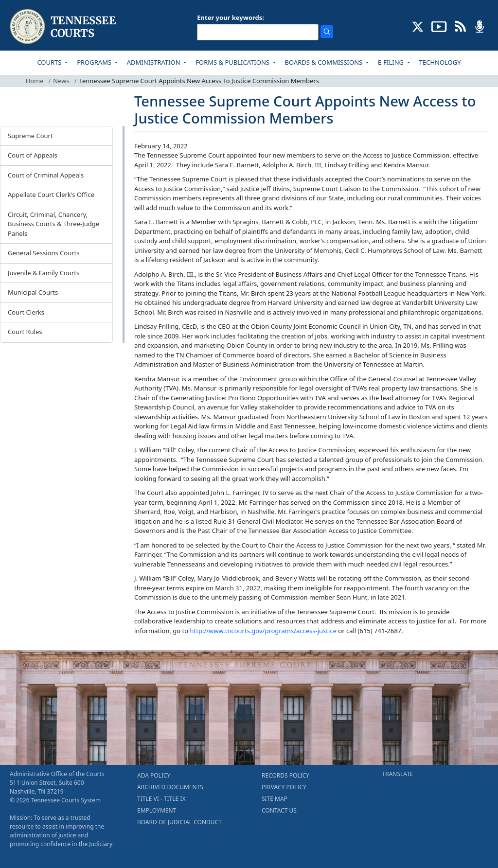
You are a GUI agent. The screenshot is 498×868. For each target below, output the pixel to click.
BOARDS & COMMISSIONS (325, 62)
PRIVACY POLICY (284, 787)
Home (35, 81)
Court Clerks (26, 312)
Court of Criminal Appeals (46, 175)
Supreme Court (30, 136)
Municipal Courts (33, 292)
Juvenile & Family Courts (44, 273)
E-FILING (392, 62)
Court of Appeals (33, 155)
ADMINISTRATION (154, 62)
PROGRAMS (95, 62)
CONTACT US (279, 810)
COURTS (50, 62)
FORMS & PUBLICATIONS (233, 62)
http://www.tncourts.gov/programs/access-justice (263, 631)
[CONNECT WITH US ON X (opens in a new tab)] (418, 26)
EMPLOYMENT (157, 810)
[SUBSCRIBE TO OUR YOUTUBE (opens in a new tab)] (439, 26)
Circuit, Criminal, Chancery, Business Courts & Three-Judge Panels (53, 224)
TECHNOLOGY (440, 62)
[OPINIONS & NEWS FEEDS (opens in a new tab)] (460, 26)
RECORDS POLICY (285, 775)
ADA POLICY (154, 775)
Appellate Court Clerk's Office (51, 195)
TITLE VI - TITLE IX (161, 799)
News (61, 81)
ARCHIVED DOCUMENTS (170, 787)
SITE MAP (275, 799)
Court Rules (25, 332)
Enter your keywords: (231, 18)
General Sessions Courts (44, 253)
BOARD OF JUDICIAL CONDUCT (179, 822)
